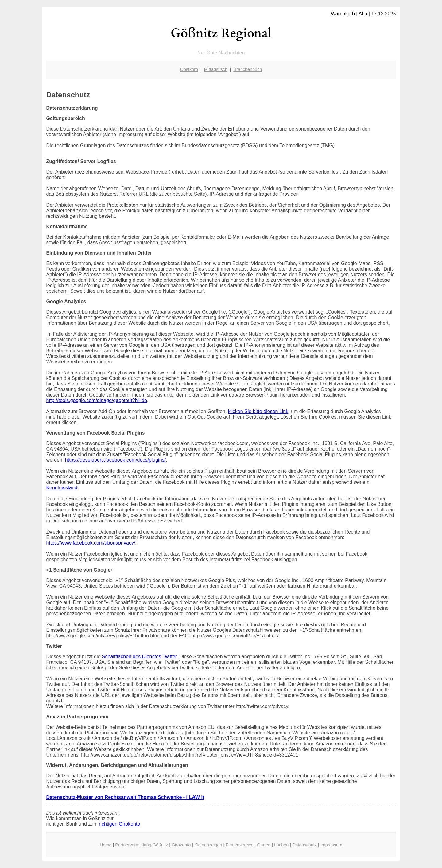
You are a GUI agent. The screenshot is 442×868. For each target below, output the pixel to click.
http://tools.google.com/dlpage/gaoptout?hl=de (97, 400)
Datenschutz (304, 845)
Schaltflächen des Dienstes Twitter (139, 657)
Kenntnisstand (62, 488)
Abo (363, 14)
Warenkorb (343, 14)
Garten (264, 845)
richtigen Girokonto (119, 824)
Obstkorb (189, 69)
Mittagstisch (216, 69)
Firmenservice (239, 845)
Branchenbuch (248, 69)
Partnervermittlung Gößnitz (142, 845)
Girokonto (181, 845)
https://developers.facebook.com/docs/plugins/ (115, 460)
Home (106, 845)
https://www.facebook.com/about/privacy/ (91, 543)
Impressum (331, 845)
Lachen (281, 845)
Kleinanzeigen (208, 845)
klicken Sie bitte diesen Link (258, 411)
